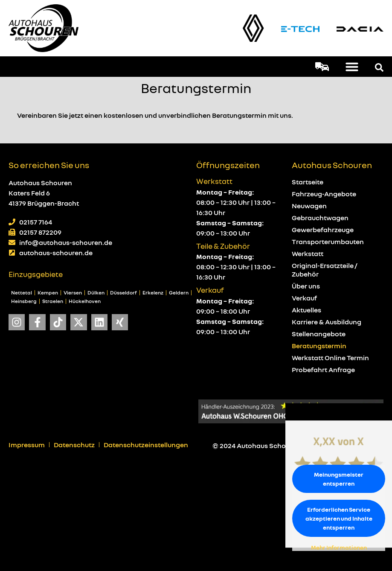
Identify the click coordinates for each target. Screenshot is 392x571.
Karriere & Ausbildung (327, 322)
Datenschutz (74, 445)
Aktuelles (306, 310)
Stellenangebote (319, 334)
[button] (352, 67)
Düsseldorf (123, 293)
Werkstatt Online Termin (330, 358)
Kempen (48, 293)
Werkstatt (308, 253)
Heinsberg (24, 301)
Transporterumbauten (328, 242)
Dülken (96, 293)
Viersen (73, 293)
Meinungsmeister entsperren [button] (339, 479)
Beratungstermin (319, 346)
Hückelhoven (85, 301)
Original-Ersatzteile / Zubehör (325, 270)
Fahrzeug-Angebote (324, 194)
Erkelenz (153, 293)
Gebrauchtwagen (320, 218)
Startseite (308, 182)
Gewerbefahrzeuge (323, 230)
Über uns (306, 286)
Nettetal (22, 293)
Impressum (27, 445)
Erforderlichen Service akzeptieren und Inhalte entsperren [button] (339, 518)
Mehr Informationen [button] (339, 547)
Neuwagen (309, 206)
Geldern (179, 293)
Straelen (53, 301)
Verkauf (304, 298)
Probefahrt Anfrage (323, 370)
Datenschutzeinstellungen (146, 445)
